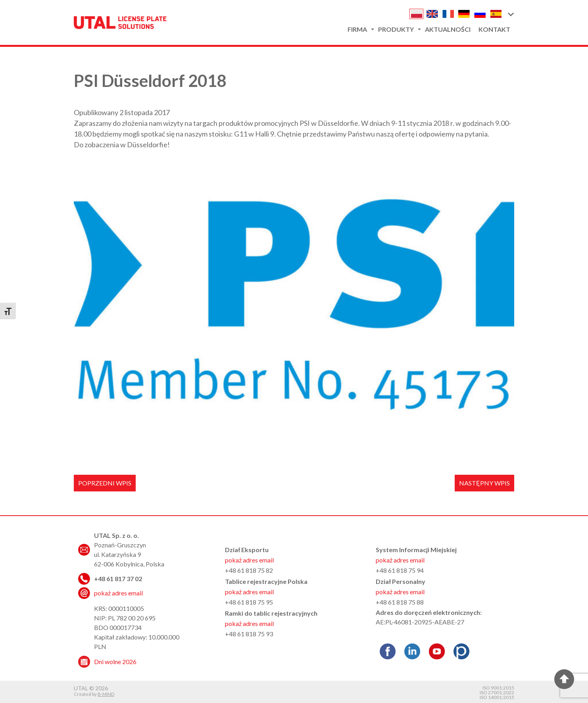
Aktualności (448, 29)
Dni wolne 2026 (115, 662)
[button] (510, 14)
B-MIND (106, 694)
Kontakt (494, 29)
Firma (357, 29)
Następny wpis (484, 483)
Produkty (396, 29)
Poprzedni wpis (105, 483)
